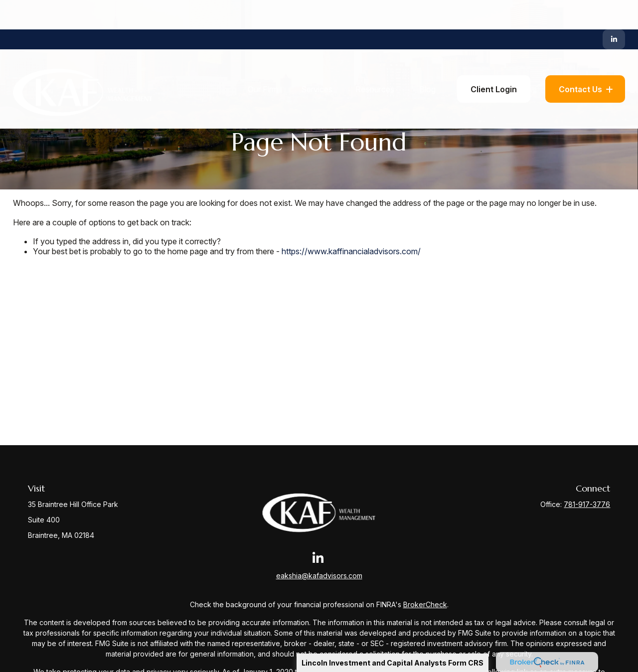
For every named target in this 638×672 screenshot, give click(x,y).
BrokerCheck (425, 604)
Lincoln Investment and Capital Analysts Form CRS (393, 663)
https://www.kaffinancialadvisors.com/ (351, 251)
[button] (263, 60)
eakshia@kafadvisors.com (319, 576)
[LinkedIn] (614, 10)
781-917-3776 (587, 504)
